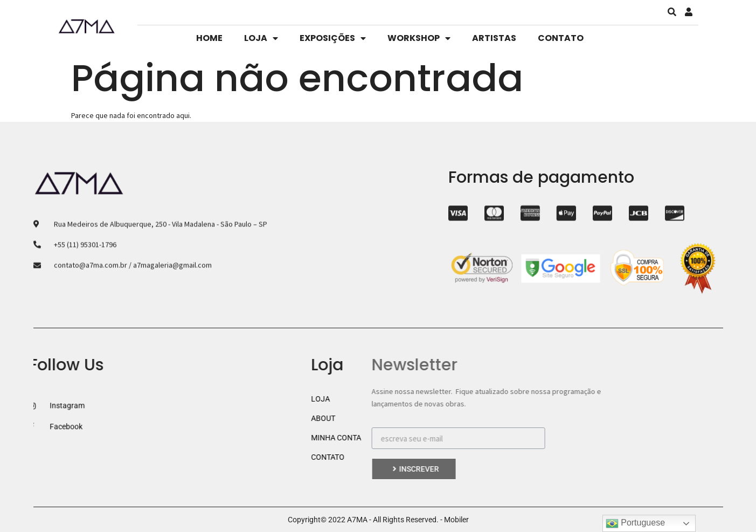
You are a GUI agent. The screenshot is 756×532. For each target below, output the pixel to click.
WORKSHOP (419, 38)
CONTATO (561, 38)
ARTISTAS (494, 38)
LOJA (261, 38)
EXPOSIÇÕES (333, 38)
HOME (209, 38)
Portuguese (635, 523)
